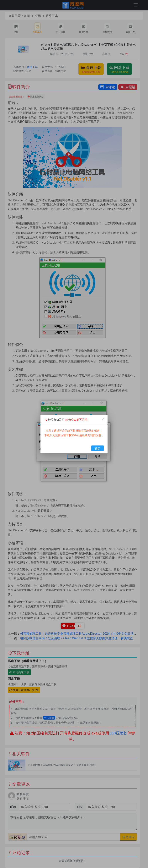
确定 (98, 448)
